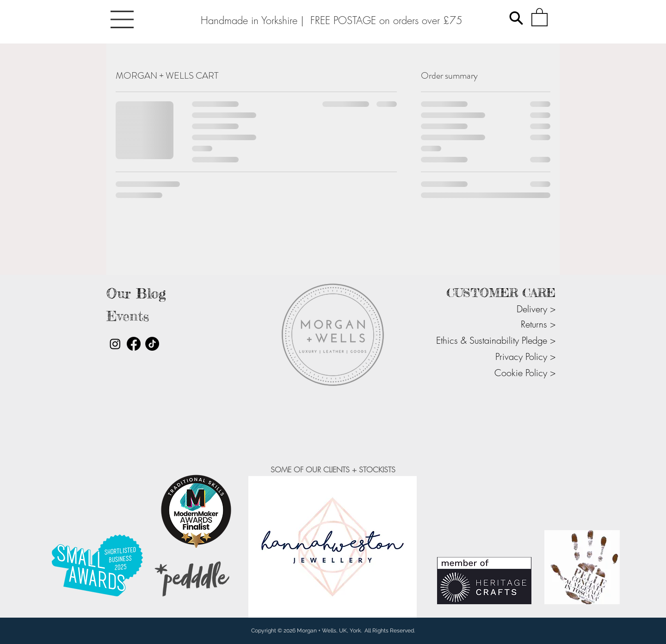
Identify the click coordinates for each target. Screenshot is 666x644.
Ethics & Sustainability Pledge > (496, 340)
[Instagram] (115, 344)
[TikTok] (152, 344)
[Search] (516, 18)
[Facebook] (134, 344)
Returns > (538, 324)
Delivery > (536, 309)
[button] (122, 19)
